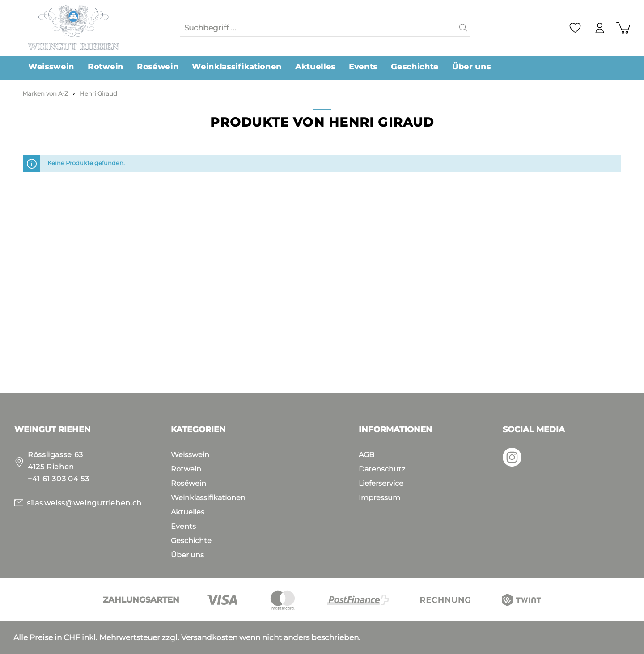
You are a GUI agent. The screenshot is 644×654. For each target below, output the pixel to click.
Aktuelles (188, 512)
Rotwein (186, 469)
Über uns (187, 555)
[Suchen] (464, 28)
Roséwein (189, 483)
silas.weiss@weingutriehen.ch (84, 503)
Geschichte (191, 541)
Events (183, 526)
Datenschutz (382, 469)
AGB (366, 455)
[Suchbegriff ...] (318, 28)
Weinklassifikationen (208, 498)
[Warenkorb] (623, 28)
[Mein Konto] (600, 28)
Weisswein (190, 455)
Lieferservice (381, 483)
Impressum (379, 498)
